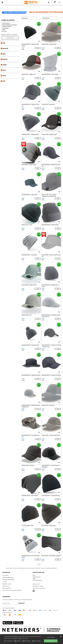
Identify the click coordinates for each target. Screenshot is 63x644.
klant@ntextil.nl (37, 577)
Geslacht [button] (5, 48)
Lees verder (25, 638)
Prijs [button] (4, 54)
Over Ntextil (5, 575)
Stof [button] (4, 81)
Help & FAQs (6, 586)
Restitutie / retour (7, 584)
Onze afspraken (6, 588)
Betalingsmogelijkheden (8, 580)
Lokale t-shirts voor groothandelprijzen (12, 590)
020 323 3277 (36, 584)
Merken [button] (5, 59)
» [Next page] (44, 564)
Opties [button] (5, 65)
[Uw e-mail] (10, 603)
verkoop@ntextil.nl (37, 580)
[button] (49, 2)
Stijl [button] (4, 43)
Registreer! (22, 603)
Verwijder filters (10, 38)
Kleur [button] (4, 70)
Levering (5, 582)
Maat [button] (4, 76)
